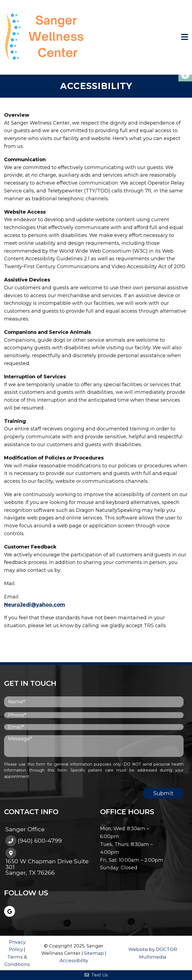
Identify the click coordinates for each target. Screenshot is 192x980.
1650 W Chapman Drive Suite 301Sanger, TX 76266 (47, 867)
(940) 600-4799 (40, 841)
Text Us (96, 975)
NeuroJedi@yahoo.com (35, 605)
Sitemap (94, 953)
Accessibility (74, 960)
